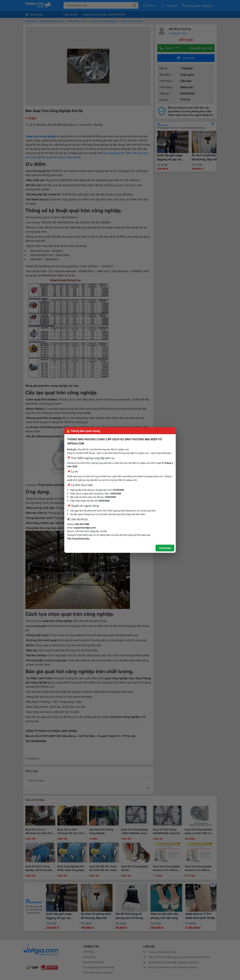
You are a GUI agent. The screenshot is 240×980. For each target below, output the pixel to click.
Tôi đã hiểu (165, 548)
